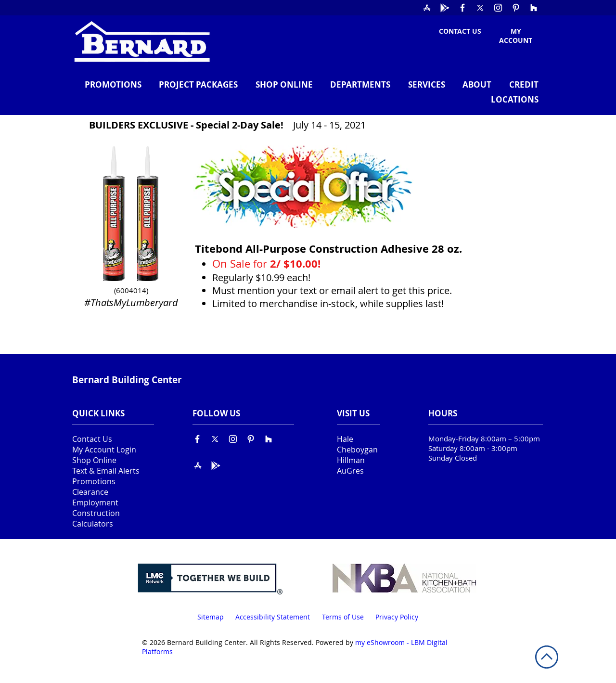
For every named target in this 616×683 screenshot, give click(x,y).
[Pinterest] (516, 8)
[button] (357, 84)
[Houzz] (534, 8)
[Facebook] (462, 8)
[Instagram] (498, 8)
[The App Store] (427, 8)
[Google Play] (445, 8)
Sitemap (211, 617)
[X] (480, 8)
